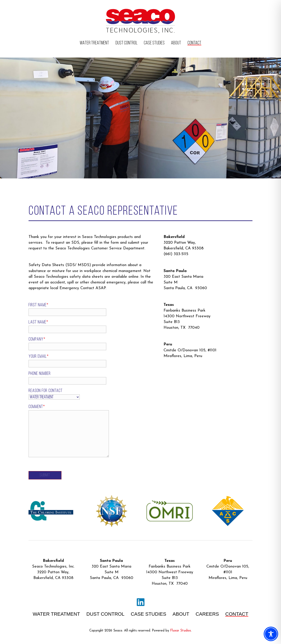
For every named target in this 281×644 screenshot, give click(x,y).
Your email (54, 361)
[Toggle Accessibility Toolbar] (271, 634)
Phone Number (54, 378)
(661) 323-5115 (176, 254)
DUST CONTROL (126, 43)
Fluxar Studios (181, 631)
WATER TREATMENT (94, 43)
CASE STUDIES (154, 43)
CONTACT (194, 43)
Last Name (54, 327)
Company (54, 344)
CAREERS (207, 614)
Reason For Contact (46, 394)
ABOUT (176, 43)
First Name (54, 309)
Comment (55, 431)
